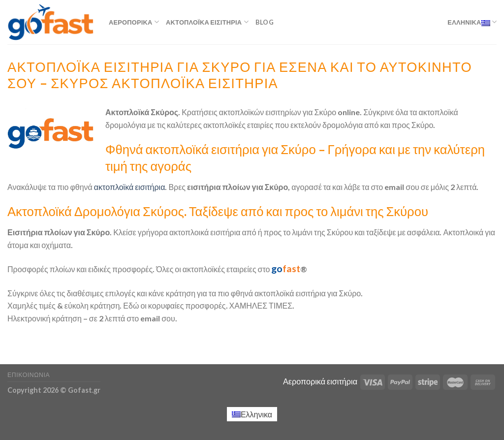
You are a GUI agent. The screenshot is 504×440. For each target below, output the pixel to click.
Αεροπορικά (134, 22)
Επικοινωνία (29, 375)
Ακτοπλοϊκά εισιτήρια (207, 22)
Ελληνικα (472, 22)
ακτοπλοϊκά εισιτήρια (129, 187)
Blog (265, 22)
